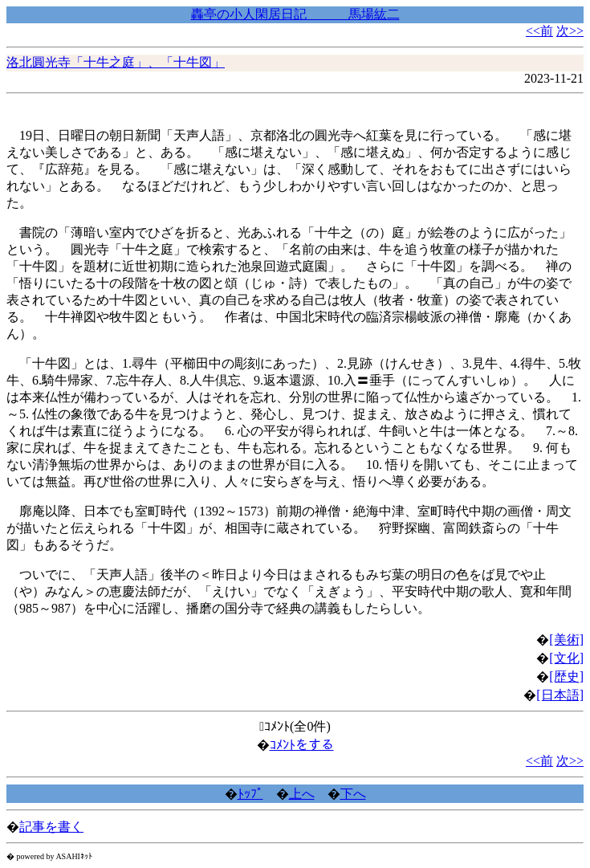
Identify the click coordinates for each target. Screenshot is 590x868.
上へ (302, 794)
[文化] (566, 658)
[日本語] (560, 695)
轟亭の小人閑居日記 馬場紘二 (295, 14)
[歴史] (566, 676)
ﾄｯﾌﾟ (250, 794)
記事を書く (51, 827)
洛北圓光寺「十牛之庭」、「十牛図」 (116, 62)
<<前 (539, 31)
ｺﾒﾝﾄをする (302, 745)
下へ (353, 794)
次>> (570, 31)
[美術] (566, 640)
